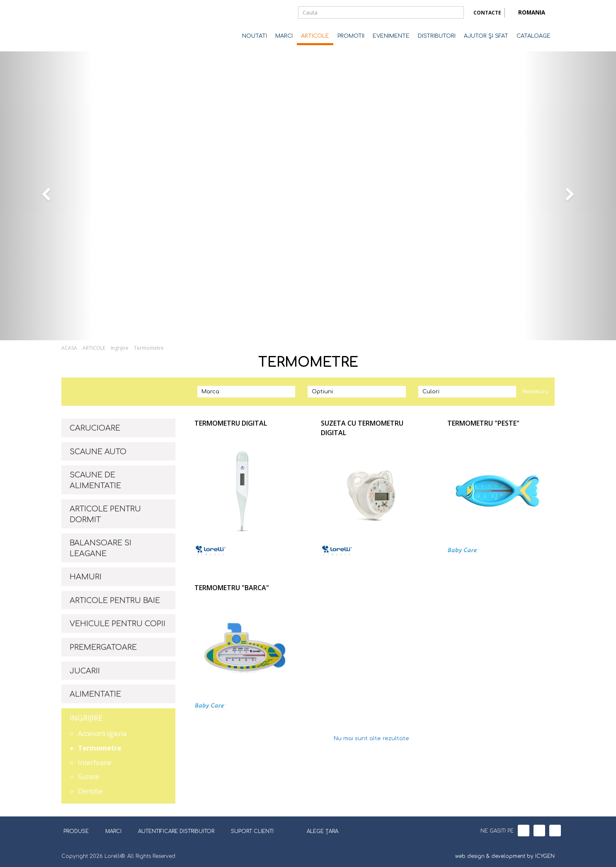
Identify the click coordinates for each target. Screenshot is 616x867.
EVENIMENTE (391, 36)
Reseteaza (535, 392)
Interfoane (95, 763)
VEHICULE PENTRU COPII (118, 624)
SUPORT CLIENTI (252, 831)
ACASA (69, 348)
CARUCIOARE (95, 428)
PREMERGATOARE (103, 647)
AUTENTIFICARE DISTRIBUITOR (176, 831)
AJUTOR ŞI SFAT (486, 36)
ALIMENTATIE (95, 694)
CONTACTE (487, 13)
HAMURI (86, 577)
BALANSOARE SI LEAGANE (101, 548)
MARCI (284, 36)
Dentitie (90, 791)
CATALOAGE (534, 36)
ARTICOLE (315, 36)
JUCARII (85, 671)
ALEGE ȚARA (317, 831)
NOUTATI (255, 36)
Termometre (149, 348)
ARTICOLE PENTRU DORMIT (105, 514)
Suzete (89, 777)
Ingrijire (120, 348)
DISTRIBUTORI (437, 36)
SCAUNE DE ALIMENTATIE (95, 480)
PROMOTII (351, 36)
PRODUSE (79, 831)
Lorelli (95, 26)
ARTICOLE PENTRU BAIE (115, 601)
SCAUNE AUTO (98, 452)
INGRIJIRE (86, 718)
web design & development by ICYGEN (505, 856)
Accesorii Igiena (102, 734)
